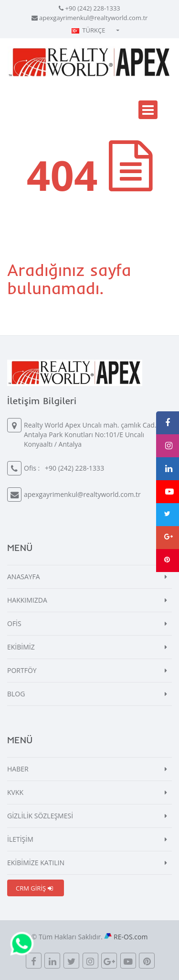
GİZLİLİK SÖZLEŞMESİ (40, 816)
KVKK (15, 792)
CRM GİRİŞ (34, 888)
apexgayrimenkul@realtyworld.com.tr (93, 18)
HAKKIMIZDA (27, 600)
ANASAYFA (24, 577)
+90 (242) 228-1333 (93, 8)
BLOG (16, 694)
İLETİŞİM (20, 839)
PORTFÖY (22, 670)
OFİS (14, 623)
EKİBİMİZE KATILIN (36, 863)
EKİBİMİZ (21, 647)
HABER (18, 769)
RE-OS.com (131, 937)
